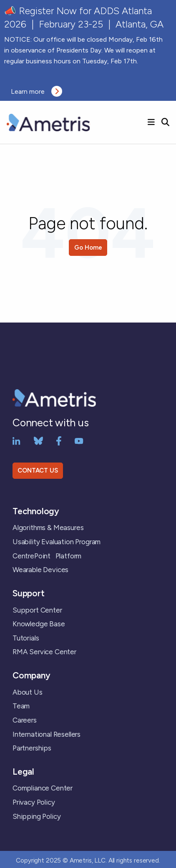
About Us (28, 692)
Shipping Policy (36, 816)
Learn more (36, 91)
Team (21, 706)
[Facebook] (59, 440)
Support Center (37, 610)
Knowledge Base (39, 624)
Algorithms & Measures (48, 528)
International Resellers (47, 734)
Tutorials (26, 638)
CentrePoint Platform (47, 556)
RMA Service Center (44, 652)
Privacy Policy (34, 802)
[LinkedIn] (16, 440)
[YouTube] (79, 440)
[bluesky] (38, 440)
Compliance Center (43, 788)
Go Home (88, 248)
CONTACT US (38, 470)
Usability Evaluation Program (57, 542)
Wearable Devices (40, 570)
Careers (25, 720)
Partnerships (32, 748)
